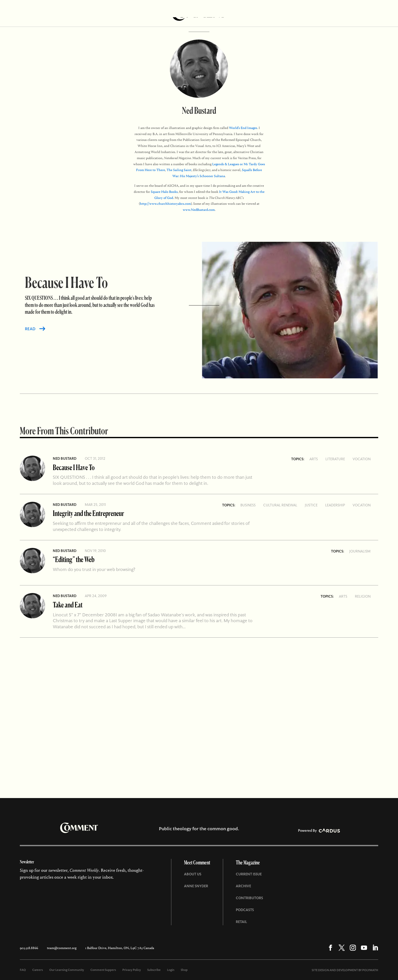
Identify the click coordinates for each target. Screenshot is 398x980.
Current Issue (249, 874)
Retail (241, 922)
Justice (311, 505)
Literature (335, 459)
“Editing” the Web (74, 559)
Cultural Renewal (280, 505)
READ (30, 329)
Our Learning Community (67, 970)
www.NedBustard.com (199, 210)
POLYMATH (370, 970)
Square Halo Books (164, 192)
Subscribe (154, 970)
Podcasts (245, 910)
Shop (184, 970)
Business (248, 505)
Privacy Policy (132, 970)
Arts (314, 459)
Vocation (362, 459)
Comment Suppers (103, 970)
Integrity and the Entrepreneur (88, 513)
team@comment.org (62, 948)
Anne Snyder (196, 886)
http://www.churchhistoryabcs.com (165, 204)
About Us (193, 874)
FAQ (23, 970)
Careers (38, 970)
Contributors (249, 898)
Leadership (335, 505)
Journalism (360, 551)
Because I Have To (74, 467)
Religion (363, 596)
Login (171, 970)
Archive (243, 886)
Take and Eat (68, 605)
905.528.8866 (29, 948)
